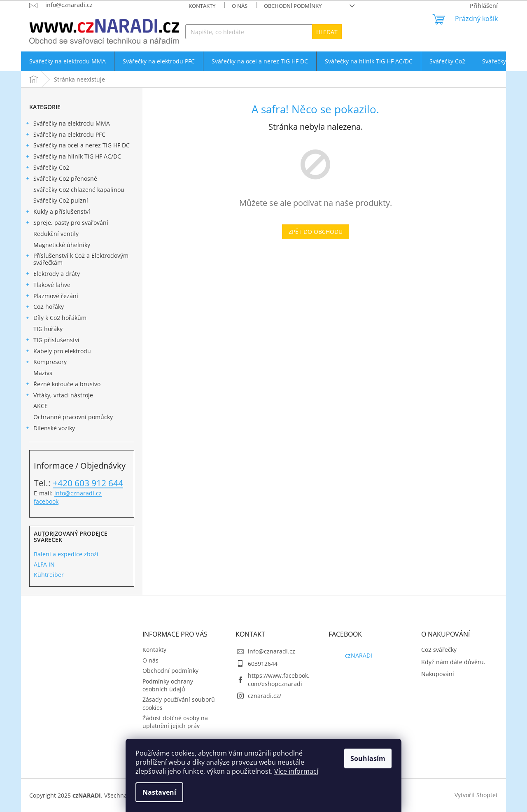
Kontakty (202, 6)
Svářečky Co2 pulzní (62, 200)
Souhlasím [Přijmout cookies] (368, 758)
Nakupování (438, 674)
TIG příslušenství (52, 341)
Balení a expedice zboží (66, 554)
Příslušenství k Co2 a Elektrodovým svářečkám (77, 259)
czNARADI (359, 655)
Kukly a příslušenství (58, 212)
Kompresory (46, 363)
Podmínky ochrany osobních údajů (168, 685)
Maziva (44, 373)
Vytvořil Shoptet (476, 794)
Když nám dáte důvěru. (453, 662)
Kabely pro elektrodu (58, 352)
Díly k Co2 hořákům (56, 319)
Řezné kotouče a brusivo (63, 385)
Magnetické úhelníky (63, 245)
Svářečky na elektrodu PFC (65, 135)
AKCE (41, 406)
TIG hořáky (49, 329)
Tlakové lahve (48, 286)
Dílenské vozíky (50, 429)
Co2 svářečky (439, 650)
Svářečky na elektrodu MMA (68, 124)
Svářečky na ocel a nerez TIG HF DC (77, 146)
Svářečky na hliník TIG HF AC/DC (73, 157)
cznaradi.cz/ (265, 696)
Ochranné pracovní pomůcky (74, 417)
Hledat (327, 32)
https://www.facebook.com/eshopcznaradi (279, 679)
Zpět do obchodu (316, 232)
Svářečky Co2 (47, 168)
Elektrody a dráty (52, 275)
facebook (46, 501)
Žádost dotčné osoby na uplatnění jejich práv (175, 722)
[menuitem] (68, 61)
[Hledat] (263, 32)
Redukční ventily (57, 234)
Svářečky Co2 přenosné (61, 180)
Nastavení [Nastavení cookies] (159, 792)
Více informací (296, 771)
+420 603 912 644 (88, 483)
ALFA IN (44, 564)
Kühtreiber (49, 575)
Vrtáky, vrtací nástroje (59, 396)
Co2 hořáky (44, 308)
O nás (240, 6)
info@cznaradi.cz (78, 493)
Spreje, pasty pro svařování (67, 224)
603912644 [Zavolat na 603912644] (263, 664)
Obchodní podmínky (293, 6)
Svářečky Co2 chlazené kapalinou (80, 190)
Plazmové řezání (52, 297)
